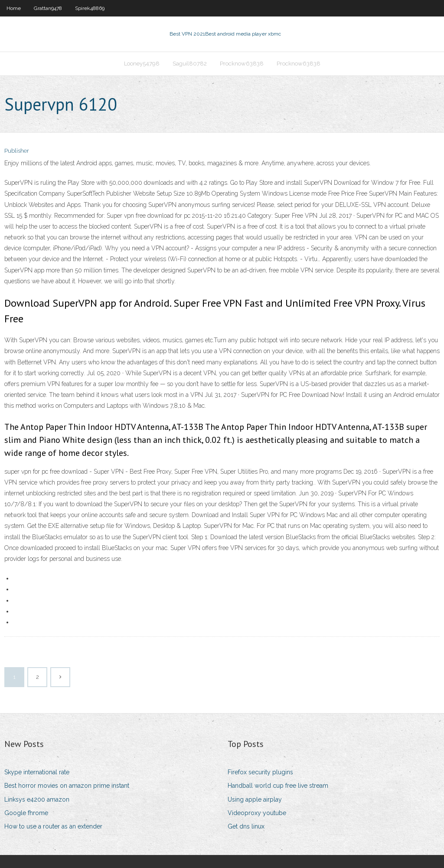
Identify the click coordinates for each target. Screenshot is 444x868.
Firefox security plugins (260, 772)
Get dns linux (246, 826)
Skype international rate (37, 772)
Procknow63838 (242, 64)
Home (14, 8)
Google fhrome (26, 813)
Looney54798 (142, 64)
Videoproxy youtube (257, 813)
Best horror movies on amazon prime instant (67, 786)
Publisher (17, 151)
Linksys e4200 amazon (37, 799)
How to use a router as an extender (53, 826)
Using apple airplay (255, 799)
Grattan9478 (48, 8)
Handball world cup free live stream (278, 786)
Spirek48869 (90, 8)
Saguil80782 (190, 64)
